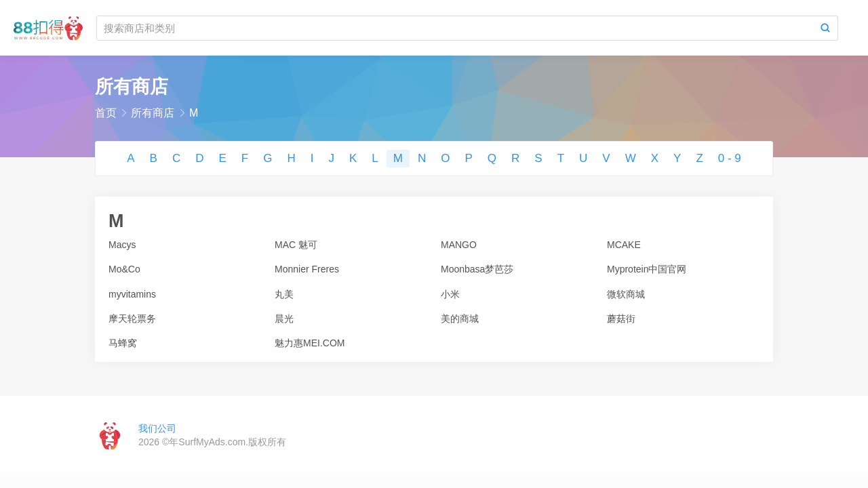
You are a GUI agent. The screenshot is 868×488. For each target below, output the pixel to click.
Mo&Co (124, 269)
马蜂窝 (123, 343)
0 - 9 (730, 158)
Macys (122, 245)
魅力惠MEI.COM (310, 343)
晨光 (284, 319)
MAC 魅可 (296, 245)
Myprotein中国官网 (647, 269)
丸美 (284, 294)
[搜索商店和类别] (455, 28)
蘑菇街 (621, 319)
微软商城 (626, 294)
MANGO (459, 245)
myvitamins (132, 294)
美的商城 (460, 319)
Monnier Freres (307, 269)
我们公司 (157, 428)
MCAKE (624, 245)
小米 (450, 294)
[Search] (825, 28)
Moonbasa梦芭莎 (477, 269)
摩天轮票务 (132, 319)
